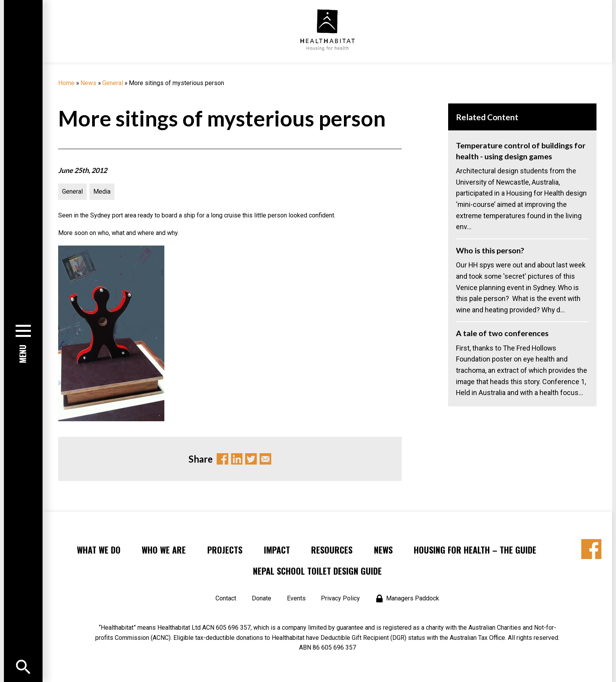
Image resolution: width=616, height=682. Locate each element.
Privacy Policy (340, 598)
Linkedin (237, 459)
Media (102, 191)
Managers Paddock (413, 598)
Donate (262, 598)
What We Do (99, 550)
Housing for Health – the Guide (475, 550)
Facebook (223, 459)
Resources (332, 550)
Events (296, 598)
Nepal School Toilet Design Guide (317, 571)
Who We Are (164, 550)
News (88, 83)
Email (265, 459)
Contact (226, 598)
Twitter (251, 459)
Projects (225, 550)
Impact (277, 550)
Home (66, 83)
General (113, 83)
